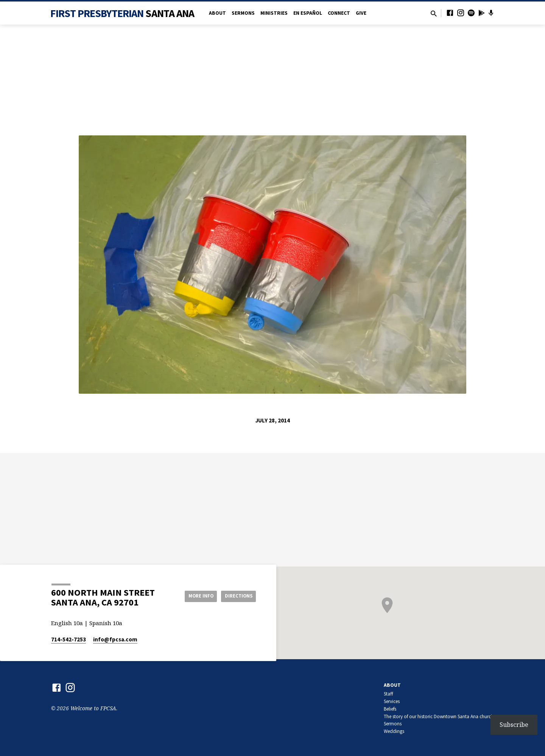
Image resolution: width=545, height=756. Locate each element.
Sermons (243, 13)
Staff (389, 694)
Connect (339, 13)
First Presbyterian (122, 13)
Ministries (274, 13)
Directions (237, 596)
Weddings (394, 731)
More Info (194, 596)
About (217, 13)
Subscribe (514, 725)
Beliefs (390, 709)
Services (392, 701)
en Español (308, 13)
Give (361, 13)
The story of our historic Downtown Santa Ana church (439, 716)
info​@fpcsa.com (115, 639)
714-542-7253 (69, 639)
